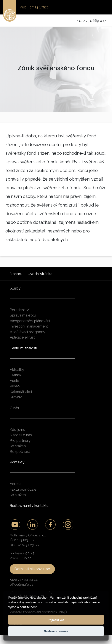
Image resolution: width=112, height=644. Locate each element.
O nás (14, 408)
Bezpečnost (20, 452)
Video (15, 386)
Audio (14, 381)
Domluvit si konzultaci (32, 569)
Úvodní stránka (40, 274)
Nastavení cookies (56, 631)
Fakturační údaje (23, 489)
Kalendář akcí (21, 392)
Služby (15, 288)
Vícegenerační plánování (30, 321)
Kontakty (17, 462)
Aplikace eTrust (22, 337)
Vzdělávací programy (27, 332)
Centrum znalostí (23, 348)
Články (15, 375)
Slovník (16, 397)
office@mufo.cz (22, 585)
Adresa (16, 484)
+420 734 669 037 (91, 21)
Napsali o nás (21, 435)
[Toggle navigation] (103, 7)
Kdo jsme (18, 429)
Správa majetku (23, 315)
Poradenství (20, 310)
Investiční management (29, 326)
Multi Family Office (34, 7)
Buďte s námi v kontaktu (29, 506)
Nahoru (16, 274)
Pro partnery (20, 440)
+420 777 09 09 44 (24, 580)
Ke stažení (18, 446)
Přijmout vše (56, 620)
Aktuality (17, 370)
